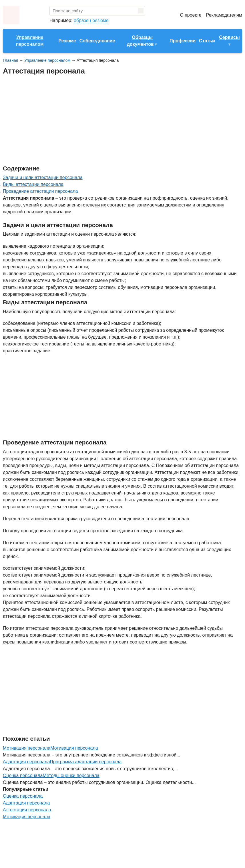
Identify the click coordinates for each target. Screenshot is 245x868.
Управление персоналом (30, 41)
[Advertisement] (107, 120)
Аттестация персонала (27, 810)
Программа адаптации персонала (86, 762)
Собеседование (97, 41)
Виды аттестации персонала (33, 184)
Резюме (67, 41)
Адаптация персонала (26, 803)
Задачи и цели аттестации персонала (43, 177)
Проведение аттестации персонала (40, 191)
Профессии (183, 41)
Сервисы (229, 37)
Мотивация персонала (74, 748)
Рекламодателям (224, 15)
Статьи (207, 41)
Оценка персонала (23, 796)
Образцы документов (140, 41)
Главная (10, 60)
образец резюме (91, 20)
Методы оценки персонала (71, 775)
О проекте (191, 15)
